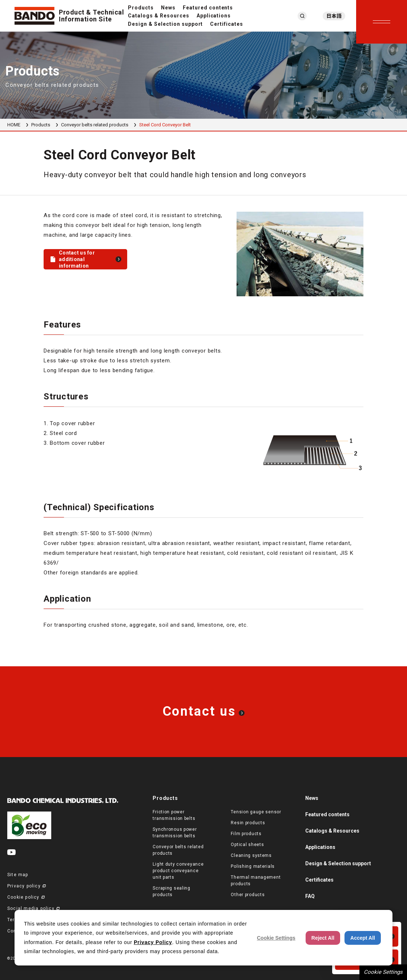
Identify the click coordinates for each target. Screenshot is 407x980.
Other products (248, 895)
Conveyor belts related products (95, 125)
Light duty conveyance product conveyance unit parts (178, 871)
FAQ (310, 896)
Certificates (227, 24)
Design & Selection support (165, 24)
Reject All (323, 938)
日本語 (334, 16)
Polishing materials (253, 866)
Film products (246, 834)
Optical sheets (247, 845)
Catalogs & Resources (159, 16)
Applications (214, 16)
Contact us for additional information (77, 259)
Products (141, 8)
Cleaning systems (251, 855)
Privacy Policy (153, 942)
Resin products (248, 823)
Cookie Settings (383, 972)
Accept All (363, 938)
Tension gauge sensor (256, 812)
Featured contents (208, 8)
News (168, 8)
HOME (14, 125)
